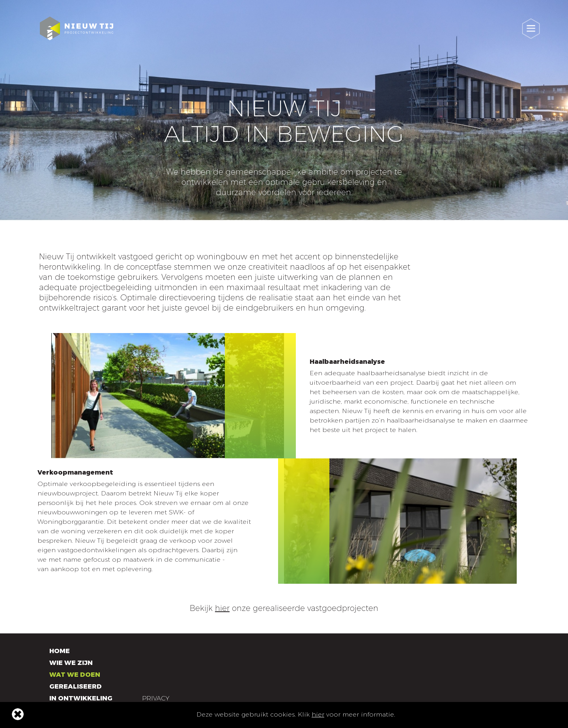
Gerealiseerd (76, 686)
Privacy (156, 698)
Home (60, 651)
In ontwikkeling (81, 698)
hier (318, 714)
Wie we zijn (71, 663)
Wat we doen (75, 675)
